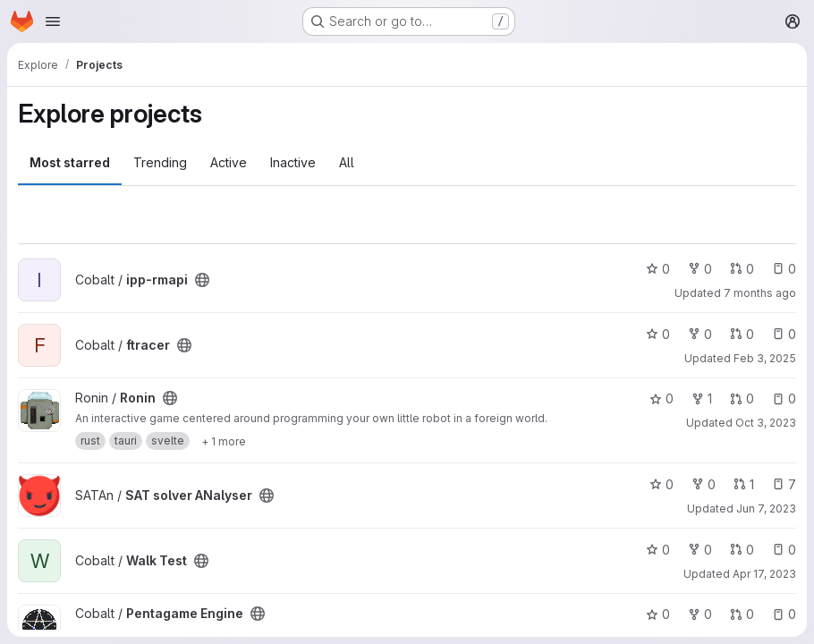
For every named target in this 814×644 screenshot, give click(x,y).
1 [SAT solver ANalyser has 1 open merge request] (744, 484)
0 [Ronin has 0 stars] (661, 398)
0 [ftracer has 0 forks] (700, 334)
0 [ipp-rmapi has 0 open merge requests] (742, 269)
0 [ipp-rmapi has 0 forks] (700, 269)
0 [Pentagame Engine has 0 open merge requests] (742, 614)
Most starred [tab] (70, 162)
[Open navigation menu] (53, 21)
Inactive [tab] (293, 162)
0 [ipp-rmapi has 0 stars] (658, 269)
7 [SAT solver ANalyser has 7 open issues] (784, 484)
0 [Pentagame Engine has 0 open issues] (784, 614)
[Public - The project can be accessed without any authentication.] (202, 280)
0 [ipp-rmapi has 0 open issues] (784, 269)
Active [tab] (229, 162)
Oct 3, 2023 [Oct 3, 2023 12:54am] (766, 423)
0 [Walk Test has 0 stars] (658, 550)
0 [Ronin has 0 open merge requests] (742, 398)
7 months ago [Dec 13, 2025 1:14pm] (760, 293)
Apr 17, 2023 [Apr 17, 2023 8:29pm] (764, 574)
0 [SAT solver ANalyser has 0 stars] (661, 484)
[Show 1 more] (224, 441)
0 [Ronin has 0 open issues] (784, 398)
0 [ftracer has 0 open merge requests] (742, 334)
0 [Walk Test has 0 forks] (700, 550)
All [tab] (347, 162)
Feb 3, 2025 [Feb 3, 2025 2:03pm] (765, 358)
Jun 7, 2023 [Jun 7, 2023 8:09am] (766, 508)
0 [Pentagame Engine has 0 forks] (700, 614)
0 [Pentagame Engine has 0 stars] (658, 614)
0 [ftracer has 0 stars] (658, 334)
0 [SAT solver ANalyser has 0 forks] (704, 484)
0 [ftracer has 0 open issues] (784, 334)
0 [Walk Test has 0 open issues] (784, 550)
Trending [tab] (160, 162)
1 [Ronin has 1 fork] (702, 398)
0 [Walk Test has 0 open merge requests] (742, 550)
